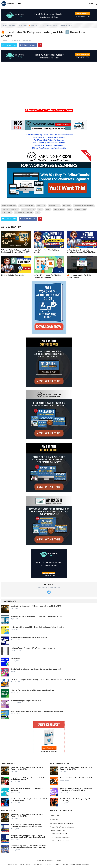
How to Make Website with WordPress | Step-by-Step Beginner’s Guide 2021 (37, 711)
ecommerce (67, 206)
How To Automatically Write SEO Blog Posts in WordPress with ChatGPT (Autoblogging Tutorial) (28, 836)
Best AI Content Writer (60, 833)
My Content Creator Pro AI (61, 837)
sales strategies (80, 209)
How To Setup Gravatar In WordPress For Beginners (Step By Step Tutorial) (36, 617)
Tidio (37, 213)
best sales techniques (27, 206)
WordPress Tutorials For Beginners (61, 823)
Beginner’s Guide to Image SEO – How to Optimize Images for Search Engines (37, 627)
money (48, 209)
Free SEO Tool (55, 816)
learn (40, 209)
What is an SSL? (16, 659)
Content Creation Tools (58, 831)
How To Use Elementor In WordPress (49, 145)
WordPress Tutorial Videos (18, 26)
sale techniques (59, 209)
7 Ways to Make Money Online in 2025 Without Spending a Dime (32, 690)
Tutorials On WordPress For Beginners (76, 865)
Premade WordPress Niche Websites (62, 827)
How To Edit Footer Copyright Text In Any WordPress (29, 638)
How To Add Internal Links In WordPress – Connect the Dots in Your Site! (36, 669)
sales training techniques (24, 213)
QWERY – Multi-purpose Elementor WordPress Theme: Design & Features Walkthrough (76, 789)
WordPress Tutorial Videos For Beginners (49, 140)
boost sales (41, 206)
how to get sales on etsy (10, 209)
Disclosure (38, 865)
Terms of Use (12, 865)
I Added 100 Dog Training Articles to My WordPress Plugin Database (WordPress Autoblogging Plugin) (29, 847)
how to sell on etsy (28, 209)
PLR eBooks (54, 820)
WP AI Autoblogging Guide (61, 841)
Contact (48, 865)
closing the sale (54, 206)
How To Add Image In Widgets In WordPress (26, 701)
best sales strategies (9, 206)
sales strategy (7, 213)
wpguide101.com (56, 861)
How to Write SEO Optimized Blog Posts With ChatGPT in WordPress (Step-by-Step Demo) (26, 826)
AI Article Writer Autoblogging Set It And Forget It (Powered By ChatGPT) (36, 606)
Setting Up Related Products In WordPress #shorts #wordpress (33, 648)
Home (5, 26)
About (57, 865)
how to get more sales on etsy (84, 206)
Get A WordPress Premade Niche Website (49, 137)
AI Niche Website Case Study (12, 275)
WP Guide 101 (5, 40)
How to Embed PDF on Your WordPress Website (76, 778)
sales (70, 209)
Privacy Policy (25, 865)
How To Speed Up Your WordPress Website (49, 143)
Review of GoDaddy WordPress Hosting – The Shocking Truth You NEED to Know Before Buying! (44, 680)
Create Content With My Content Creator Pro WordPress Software (49, 135)
